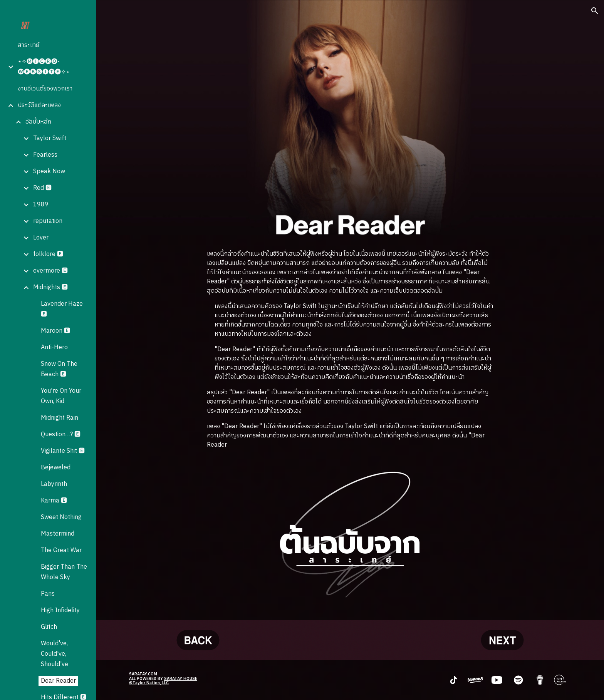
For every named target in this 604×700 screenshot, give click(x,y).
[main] (350, 350)
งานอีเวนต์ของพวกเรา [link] (45, 89)
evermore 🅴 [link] (50, 271)
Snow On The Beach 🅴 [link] (59, 369)
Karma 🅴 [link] (54, 501)
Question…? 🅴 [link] (61, 435)
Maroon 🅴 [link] (55, 331)
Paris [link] (48, 594)
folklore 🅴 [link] (48, 254)
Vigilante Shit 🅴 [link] (63, 451)
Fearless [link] (45, 155)
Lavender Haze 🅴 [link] (62, 309)
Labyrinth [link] (54, 484)
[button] (595, 11)
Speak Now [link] (49, 172)
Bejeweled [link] (56, 468)
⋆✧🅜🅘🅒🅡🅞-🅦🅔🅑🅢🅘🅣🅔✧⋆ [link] (44, 67)
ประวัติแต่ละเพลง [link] (39, 105)
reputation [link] (48, 221)
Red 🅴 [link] (42, 188)
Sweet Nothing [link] (61, 517)
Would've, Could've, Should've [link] (55, 654)
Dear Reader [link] (58, 681)
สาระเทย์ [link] (29, 45)
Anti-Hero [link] (54, 347)
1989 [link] (41, 205)
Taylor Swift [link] (50, 138)
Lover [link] (41, 238)
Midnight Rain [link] (60, 418)
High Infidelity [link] (60, 610)
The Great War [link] (61, 550)
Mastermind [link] (58, 534)
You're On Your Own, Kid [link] (61, 396)
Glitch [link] (49, 627)
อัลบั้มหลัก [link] (38, 122)
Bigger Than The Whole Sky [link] (64, 572)
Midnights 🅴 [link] (50, 287)
